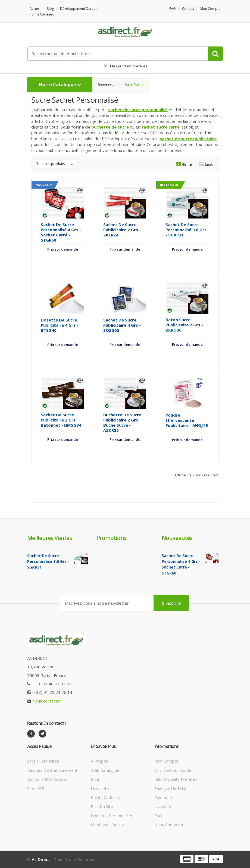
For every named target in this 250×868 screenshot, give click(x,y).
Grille (184, 164)
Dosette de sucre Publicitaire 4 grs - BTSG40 (60, 325)
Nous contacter (47, 701)
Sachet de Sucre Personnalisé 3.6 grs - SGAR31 (186, 230)
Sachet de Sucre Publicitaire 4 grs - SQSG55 (122, 325)
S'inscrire (171, 603)
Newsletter (101, 788)
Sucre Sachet (135, 85)
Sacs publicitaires (43, 761)
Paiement (163, 797)
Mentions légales (107, 825)
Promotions (111, 538)
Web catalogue (105, 770)
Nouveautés (177, 538)
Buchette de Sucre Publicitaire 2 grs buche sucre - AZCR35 (122, 422)
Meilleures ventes (49, 538)
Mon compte (210, 9)
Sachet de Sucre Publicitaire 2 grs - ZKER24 (122, 230)
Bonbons (105, 85)
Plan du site (102, 806)
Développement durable (79, 9)
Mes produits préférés (125, 66)
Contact (188, 9)
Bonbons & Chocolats (47, 779)
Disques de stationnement (52, 770)
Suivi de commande (173, 770)
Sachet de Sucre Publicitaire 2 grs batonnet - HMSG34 (61, 420)
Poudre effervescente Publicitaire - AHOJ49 (187, 420)
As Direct (41, 859)
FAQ (173, 9)
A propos (99, 761)
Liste (206, 164)
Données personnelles (112, 816)
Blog (50, 9)
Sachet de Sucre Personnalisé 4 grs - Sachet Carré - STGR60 (61, 232)
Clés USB (36, 788)
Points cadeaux (42, 14)
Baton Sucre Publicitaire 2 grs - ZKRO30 (184, 325)
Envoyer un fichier (172, 788)
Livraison (163, 806)
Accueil (35, 9)
